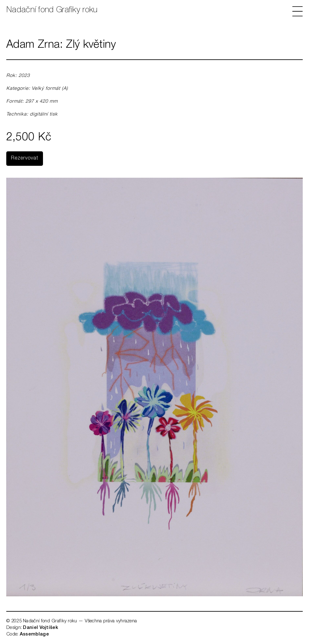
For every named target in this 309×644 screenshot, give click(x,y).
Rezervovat (25, 159)
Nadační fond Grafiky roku (52, 10)
